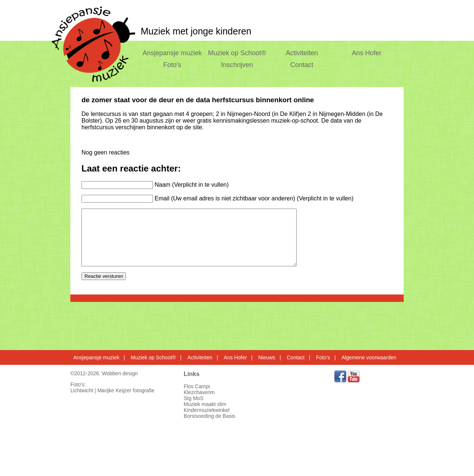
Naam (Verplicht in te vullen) (191, 185)
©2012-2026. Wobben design (104, 373)
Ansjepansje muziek (172, 53)
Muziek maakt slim (205, 404)
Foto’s (172, 65)
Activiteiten (302, 53)
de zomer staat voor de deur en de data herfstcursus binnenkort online (198, 100)
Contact (302, 65)
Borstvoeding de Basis (209, 416)
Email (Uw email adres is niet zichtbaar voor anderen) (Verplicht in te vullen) (254, 198)
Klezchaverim (199, 392)
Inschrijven (237, 65)
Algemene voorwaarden (369, 357)
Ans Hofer (367, 53)
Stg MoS (194, 398)
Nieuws (267, 357)
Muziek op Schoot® (237, 53)
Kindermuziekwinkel (207, 410)
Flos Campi (197, 386)
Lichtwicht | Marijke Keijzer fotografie (112, 390)
